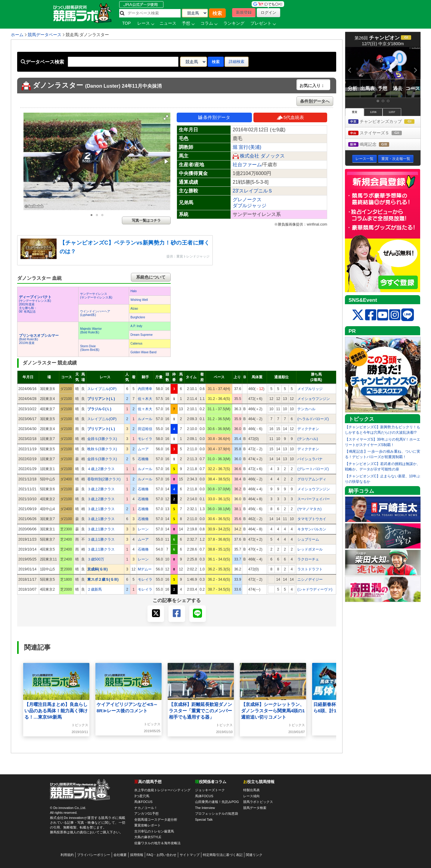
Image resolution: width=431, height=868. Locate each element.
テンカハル (306, 409)
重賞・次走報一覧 (396, 159)
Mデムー (145, 569)
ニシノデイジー (310, 579)
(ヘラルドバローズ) (313, 419)
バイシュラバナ (310, 459)
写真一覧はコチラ (146, 220)
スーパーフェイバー (314, 499)
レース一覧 (364, 159)
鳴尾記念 (374, 145)
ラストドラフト (310, 569)
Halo (134, 291)
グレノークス (247, 200)
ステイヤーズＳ (381, 133)
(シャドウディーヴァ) (315, 589)
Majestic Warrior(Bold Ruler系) (91, 331)
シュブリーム (308, 539)
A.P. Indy (136, 326)
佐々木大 (145, 399)
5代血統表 (290, 117)
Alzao (134, 309)
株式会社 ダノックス (262, 156)
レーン (143, 529)
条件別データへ (315, 101)
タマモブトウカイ (312, 519)
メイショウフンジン (314, 399)
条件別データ (214, 117)
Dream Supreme (142, 335)
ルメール (145, 419)
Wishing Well (139, 300)
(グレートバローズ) (313, 469)
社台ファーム (247, 165)
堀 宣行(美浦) (247, 147)
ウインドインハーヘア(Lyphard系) (95, 313)
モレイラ (145, 439)
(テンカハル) (308, 439)
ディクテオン (308, 429)
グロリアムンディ (312, 479)
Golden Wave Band (144, 352)
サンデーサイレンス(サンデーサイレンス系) (96, 296)
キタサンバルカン (312, 529)
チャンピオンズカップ (384, 122)
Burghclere (138, 317)
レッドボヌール (310, 549)
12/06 (373, 112)
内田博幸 (145, 389)
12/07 (392, 112)
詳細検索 (237, 62)
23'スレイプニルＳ (253, 191)
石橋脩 (143, 459)
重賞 (355, 112)
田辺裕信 (145, 429)
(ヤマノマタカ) (309, 509)
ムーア (143, 449)
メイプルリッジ (310, 389)
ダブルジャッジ (250, 206)
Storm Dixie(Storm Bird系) (90, 348)
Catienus (136, 343)
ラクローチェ (308, 559)
